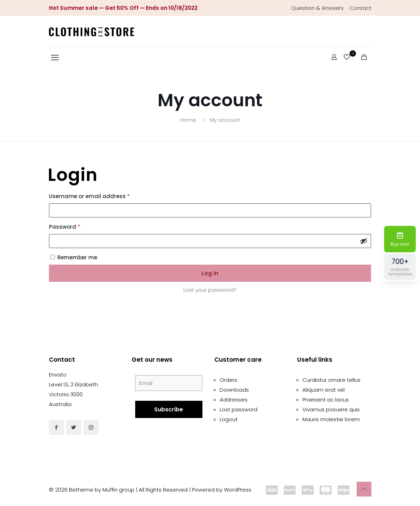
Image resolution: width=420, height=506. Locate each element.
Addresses (234, 400)
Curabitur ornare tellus (331, 380)
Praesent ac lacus (326, 400)
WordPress (238, 490)
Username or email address (101, 195)
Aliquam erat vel (324, 390)
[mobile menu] (55, 58)
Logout (229, 419)
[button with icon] (57, 427)
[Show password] (364, 241)
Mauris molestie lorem (331, 419)
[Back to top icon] (364, 489)
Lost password (239, 409)
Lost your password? (210, 290)
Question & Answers (317, 8)
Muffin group (118, 490)
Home (188, 120)
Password (77, 226)
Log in (210, 273)
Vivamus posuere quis (331, 409)
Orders (228, 380)
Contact (361, 8)
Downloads (234, 390)
